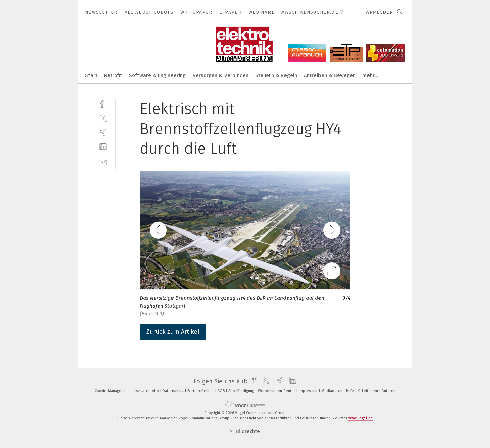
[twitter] (103, 118)
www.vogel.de (361, 418)
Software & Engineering (157, 75)
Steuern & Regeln (276, 75)
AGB (222, 391)
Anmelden (380, 12)
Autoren (389, 391)
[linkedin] (103, 147)
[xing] (103, 132)
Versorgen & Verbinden (220, 75)
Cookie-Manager (109, 391)
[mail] (103, 162)
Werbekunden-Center (277, 391)
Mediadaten (332, 391)
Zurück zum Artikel (173, 332)
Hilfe (350, 391)
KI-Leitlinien (368, 391)
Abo (156, 391)
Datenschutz (174, 391)
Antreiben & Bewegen (330, 75)
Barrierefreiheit (201, 391)
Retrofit (113, 75)
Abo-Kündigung (242, 391)
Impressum (309, 391)
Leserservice (138, 391)
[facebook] (103, 103)
